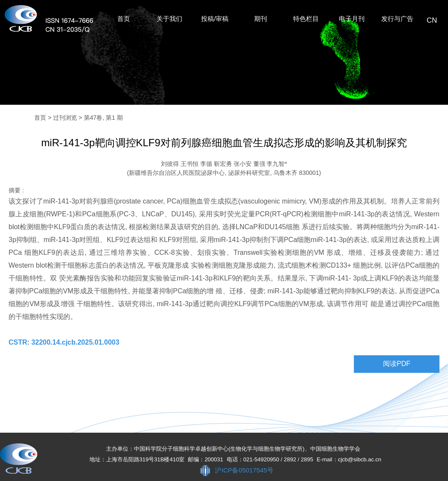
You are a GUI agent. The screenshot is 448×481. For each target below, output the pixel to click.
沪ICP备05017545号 (244, 470)
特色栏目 (306, 19)
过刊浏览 (65, 118)
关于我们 (169, 19)
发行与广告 (397, 19)
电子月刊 (352, 19)
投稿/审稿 (215, 19)
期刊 (261, 19)
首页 (124, 19)
